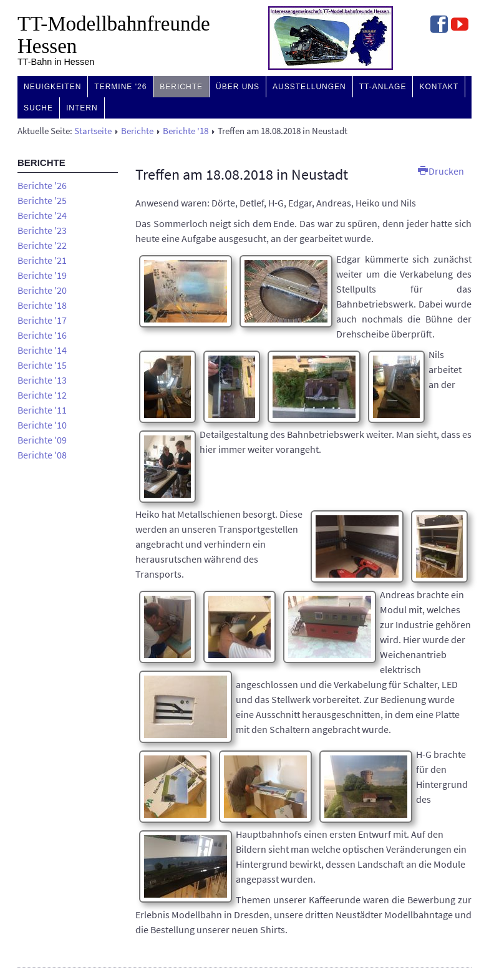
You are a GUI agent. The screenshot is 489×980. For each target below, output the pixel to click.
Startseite (93, 131)
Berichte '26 (42, 185)
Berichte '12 (42, 395)
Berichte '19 (42, 275)
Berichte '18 (186, 131)
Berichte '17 (42, 320)
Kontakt (439, 87)
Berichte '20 (42, 290)
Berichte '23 (42, 230)
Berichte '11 (42, 410)
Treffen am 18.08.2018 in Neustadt (242, 174)
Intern (82, 108)
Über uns (238, 87)
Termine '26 (120, 87)
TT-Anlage (383, 87)
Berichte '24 (42, 215)
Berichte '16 (42, 335)
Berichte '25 (42, 200)
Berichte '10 (42, 425)
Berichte (181, 87)
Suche (38, 108)
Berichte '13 (42, 380)
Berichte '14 (42, 350)
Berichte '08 (42, 455)
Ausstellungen (309, 87)
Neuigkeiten (52, 87)
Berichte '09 (42, 440)
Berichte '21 (42, 260)
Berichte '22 (42, 245)
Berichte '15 (42, 365)
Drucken (441, 171)
